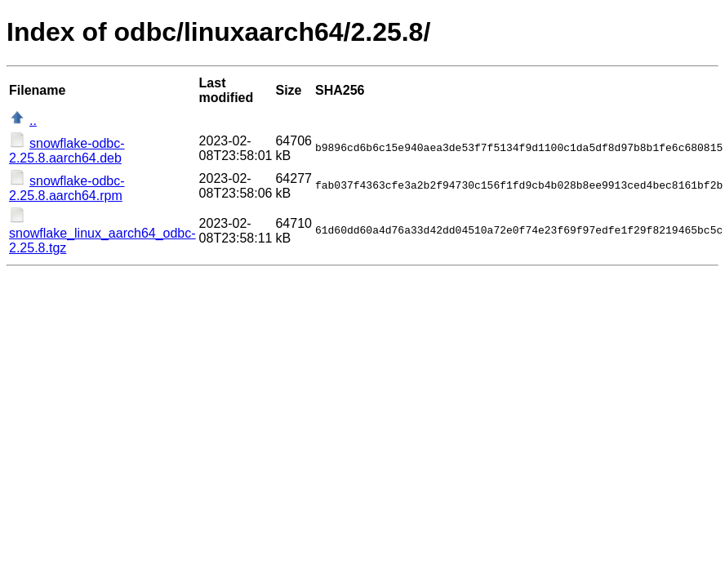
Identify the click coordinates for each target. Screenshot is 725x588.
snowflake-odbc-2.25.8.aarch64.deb (67, 151)
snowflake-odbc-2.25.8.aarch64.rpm (67, 188)
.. (33, 120)
